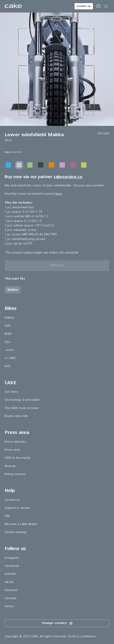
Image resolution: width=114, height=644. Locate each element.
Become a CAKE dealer (21, 524)
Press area (12, 450)
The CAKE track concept (22, 408)
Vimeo (9, 606)
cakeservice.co (68, 177)
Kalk (8, 326)
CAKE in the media (18, 458)
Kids (8, 366)
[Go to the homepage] (13, 6)
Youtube (11, 598)
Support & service (18, 508)
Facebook (12, 566)
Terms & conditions (82, 636)
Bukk (8, 334)
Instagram (12, 558)
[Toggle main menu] (106, 6)
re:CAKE (10, 358)
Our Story (11, 392)
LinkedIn (11, 574)
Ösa (7, 342)
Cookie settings (16, 532)
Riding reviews (15, 474)
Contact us (84, 6)
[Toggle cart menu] (99, 6)
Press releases (15, 442)
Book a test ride (16, 416)
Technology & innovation (23, 400)
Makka (10, 318)
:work (9, 350)
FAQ (7, 516)
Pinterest (11, 590)
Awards (10, 466)
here (59, 194)
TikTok (9, 582)
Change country (57, 623)
